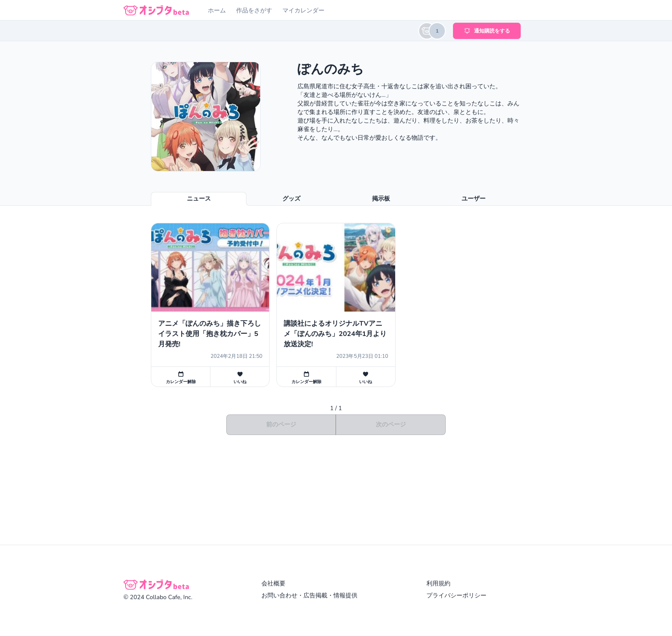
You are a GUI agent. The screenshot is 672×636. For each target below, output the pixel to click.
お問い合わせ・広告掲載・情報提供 (309, 595)
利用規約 (438, 583)
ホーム (217, 10)
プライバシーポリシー (456, 595)
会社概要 (273, 583)
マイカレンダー (303, 10)
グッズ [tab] (291, 199)
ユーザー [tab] (474, 199)
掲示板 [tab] (381, 199)
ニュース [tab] (199, 199)
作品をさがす (254, 10)
